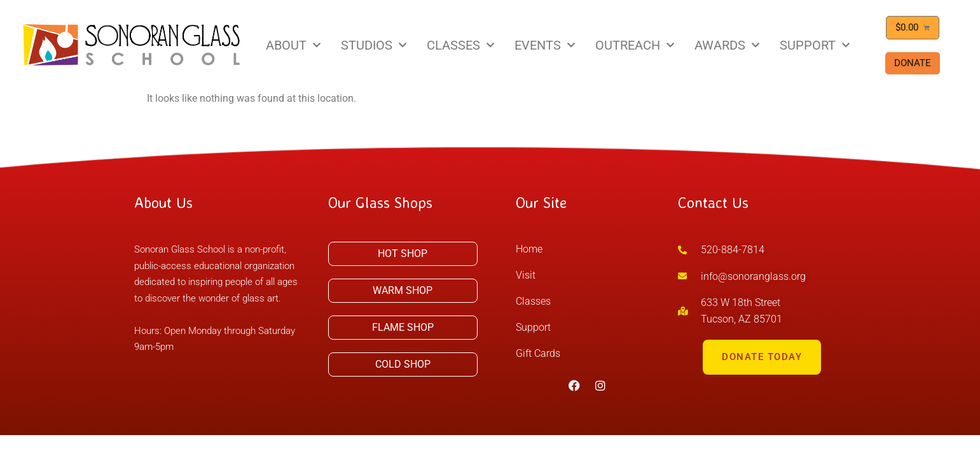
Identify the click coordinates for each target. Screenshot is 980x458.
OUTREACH (635, 45)
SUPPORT (815, 45)
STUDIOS (374, 45)
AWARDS (727, 45)
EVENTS (545, 45)
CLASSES (460, 45)
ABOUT (293, 45)
